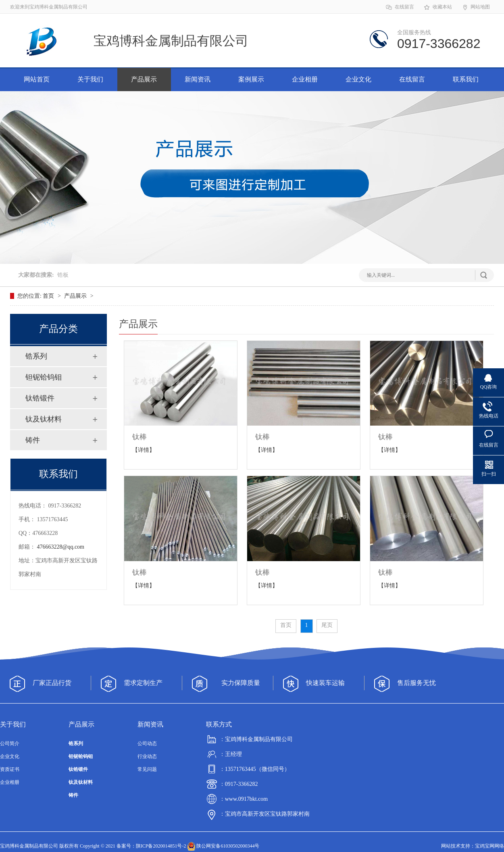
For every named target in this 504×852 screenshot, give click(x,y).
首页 (49, 296)
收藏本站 (438, 7)
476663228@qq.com (61, 547)
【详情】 (144, 450)
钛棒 (140, 437)
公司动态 (147, 743)
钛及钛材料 (44, 419)
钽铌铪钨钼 (44, 377)
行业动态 (147, 756)
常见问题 (147, 769)
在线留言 (400, 7)
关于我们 (90, 79)
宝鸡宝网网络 (489, 846)
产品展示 (144, 79)
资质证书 (10, 769)
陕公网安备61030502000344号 (223, 846)
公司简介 (10, 743)
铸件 (33, 440)
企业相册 (305, 79)
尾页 (327, 625)
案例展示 (251, 79)
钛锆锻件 (40, 398)
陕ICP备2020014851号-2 (161, 846)
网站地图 (476, 7)
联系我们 (466, 79)
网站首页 (37, 79)
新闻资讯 (198, 79)
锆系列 (36, 356)
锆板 (63, 275)
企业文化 (358, 79)
